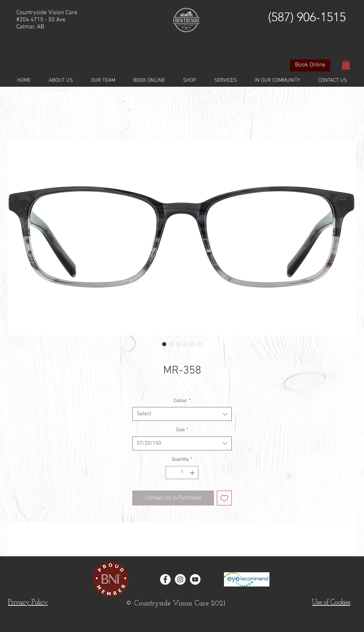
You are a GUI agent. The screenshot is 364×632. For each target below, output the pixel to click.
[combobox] (182, 414)
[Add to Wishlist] (224, 498)
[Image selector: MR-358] (164, 344)
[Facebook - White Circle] (165, 579)
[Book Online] (310, 65)
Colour (182, 401)
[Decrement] (171, 473)
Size (182, 430)
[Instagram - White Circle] (180, 579)
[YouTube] (195, 579)
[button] (346, 65)
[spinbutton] (182, 473)
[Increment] (193, 473)
